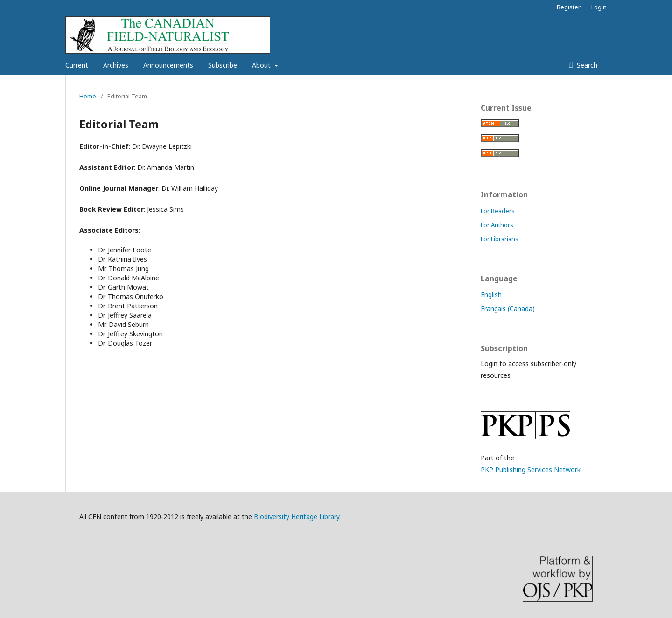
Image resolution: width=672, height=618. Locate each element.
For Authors (497, 225)
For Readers (498, 211)
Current (77, 65)
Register (569, 7)
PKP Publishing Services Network (531, 469)
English (491, 295)
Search (586, 65)
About (262, 65)
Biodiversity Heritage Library (297, 517)
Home (88, 96)
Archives (116, 65)
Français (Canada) (508, 309)
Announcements (168, 65)
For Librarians (500, 239)
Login (599, 7)
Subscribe (223, 65)
